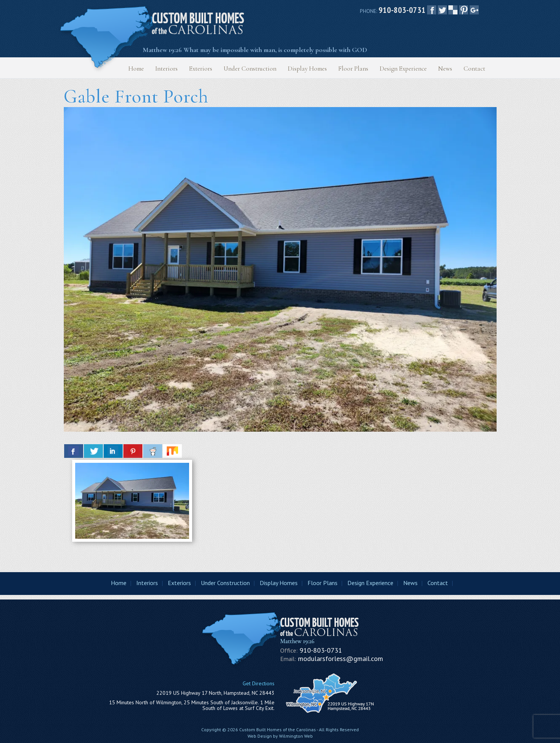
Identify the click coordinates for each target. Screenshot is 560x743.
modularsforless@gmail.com (341, 659)
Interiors (166, 69)
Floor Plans (353, 69)
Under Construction (250, 69)
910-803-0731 (402, 10)
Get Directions (259, 683)
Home (136, 69)
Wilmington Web (296, 736)
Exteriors (201, 69)
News (445, 69)
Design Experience (403, 69)
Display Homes (307, 69)
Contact (474, 69)
